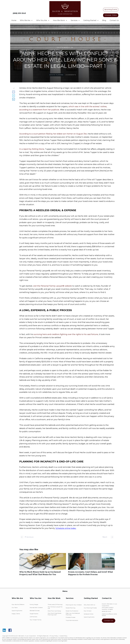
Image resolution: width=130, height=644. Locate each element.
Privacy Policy (54, 636)
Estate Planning (57, 75)
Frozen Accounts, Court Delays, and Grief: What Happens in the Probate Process (91, 565)
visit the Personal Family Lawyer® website (52, 286)
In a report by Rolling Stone (32, 149)
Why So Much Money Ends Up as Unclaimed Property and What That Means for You (43, 565)
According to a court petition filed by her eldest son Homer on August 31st (53, 134)
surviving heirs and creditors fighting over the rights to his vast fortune (66, 334)
